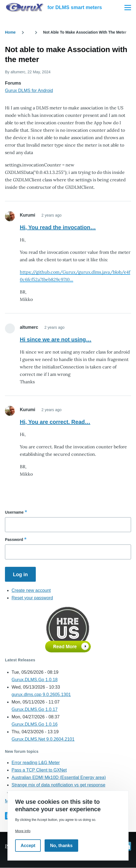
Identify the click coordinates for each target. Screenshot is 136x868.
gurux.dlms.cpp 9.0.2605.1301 (41, 695)
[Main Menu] (128, 7)
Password (14, 540)
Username (14, 512)
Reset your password (32, 598)
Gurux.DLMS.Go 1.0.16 (35, 724)
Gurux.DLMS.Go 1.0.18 (35, 680)
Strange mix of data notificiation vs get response (59, 785)
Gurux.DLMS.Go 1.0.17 (35, 709)
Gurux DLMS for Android (29, 91)
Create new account (31, 590)
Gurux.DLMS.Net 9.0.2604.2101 (43, 739)
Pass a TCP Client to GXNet (39, 770)
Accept (28, 846)
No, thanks (61, 846)
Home (10, 32)
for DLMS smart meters (75, 7)
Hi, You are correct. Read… (55, 422)
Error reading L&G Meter (36, 763)
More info (23, 831)
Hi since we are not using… (56, 339)
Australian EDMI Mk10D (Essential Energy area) (59, 777)
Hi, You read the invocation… (58, 227)
